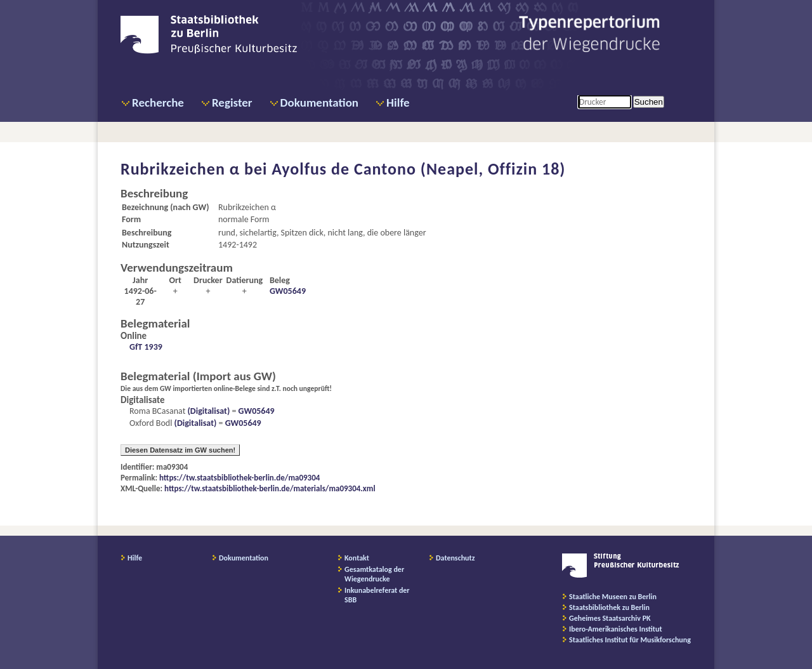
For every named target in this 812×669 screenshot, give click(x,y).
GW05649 (288, 291)
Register (232, 103)
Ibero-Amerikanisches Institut (616, 629)
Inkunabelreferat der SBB (377, 595)
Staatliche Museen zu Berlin (613, 597)
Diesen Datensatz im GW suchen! (180, 450)
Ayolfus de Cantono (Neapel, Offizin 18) (418, 169)
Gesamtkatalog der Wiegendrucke (374, 574)
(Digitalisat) (207, 411)
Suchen (649, 102)
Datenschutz (455, 558)
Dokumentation (319, 103)
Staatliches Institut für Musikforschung (630, 640)
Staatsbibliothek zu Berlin (609, 607)
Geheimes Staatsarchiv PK (610, 618)
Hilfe (398, 103)
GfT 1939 (146, 347)
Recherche (158, 103)
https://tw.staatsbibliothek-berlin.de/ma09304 (239, 478)
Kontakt (357, 558)
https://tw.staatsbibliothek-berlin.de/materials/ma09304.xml (270, 488)
